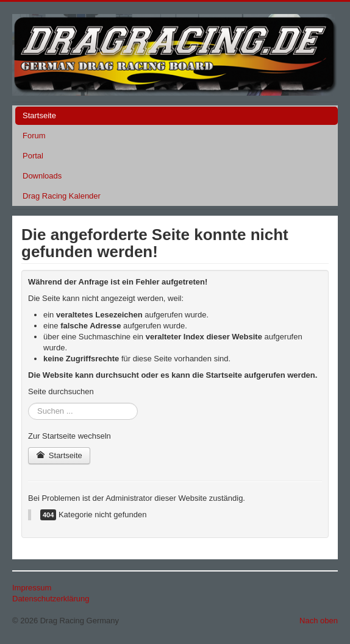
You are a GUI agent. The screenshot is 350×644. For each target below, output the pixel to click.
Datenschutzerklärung (51, 599)
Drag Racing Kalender (62, 196)
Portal (33, 156)
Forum (34, 136)
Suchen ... (28, 403)
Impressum (32, 588)
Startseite (39, 115)
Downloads (42, 176)
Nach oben (319, 621)
